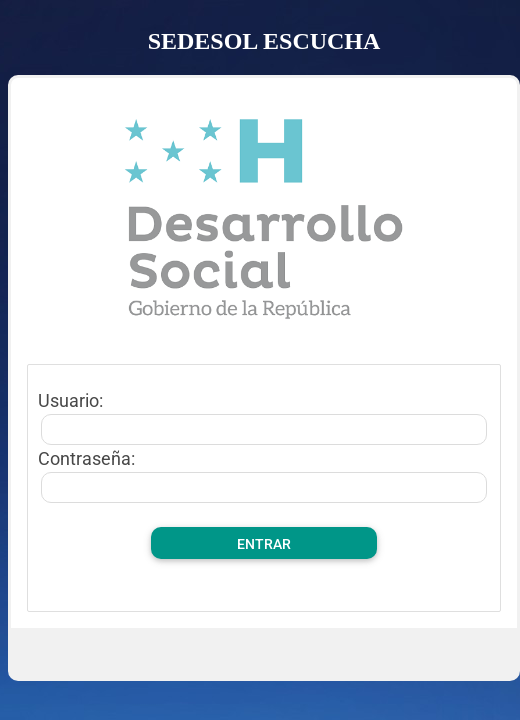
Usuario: (70, 400)
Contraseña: (86, 458)
